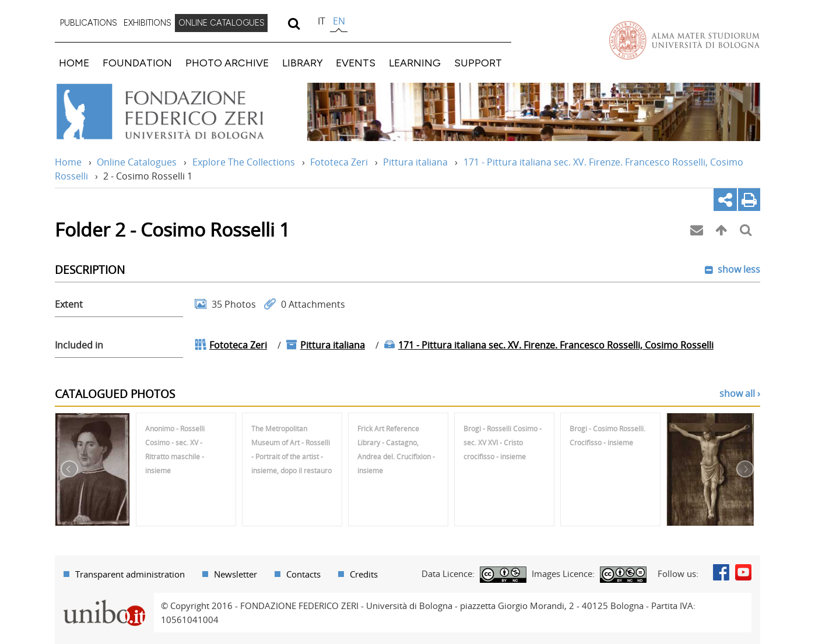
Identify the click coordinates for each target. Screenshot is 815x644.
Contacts (303, 574)
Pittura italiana (415, 162)
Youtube (743, 572)
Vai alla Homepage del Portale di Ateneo (684, 40)
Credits (364, 574)
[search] (294, 23)
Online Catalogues (137, 162)
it (322, 21)
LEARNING (415, 63)
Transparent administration (130, 574)
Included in (79, 345)
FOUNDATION (137, 63)
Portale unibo (104, 600)
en (339, 21)
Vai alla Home (175, 112)
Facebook (721, 572)
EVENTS (356, 63)
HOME (74, 63)
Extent (69, 304)
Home (68, 162)
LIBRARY (303, 63)
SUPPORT (478, 63)
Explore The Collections (244, 162)
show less (738, 269)
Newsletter (236, 574)
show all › (740, 393)
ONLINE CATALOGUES (222, 23)
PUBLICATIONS (89, 23)
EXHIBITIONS (147, 23)
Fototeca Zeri (339, 162)
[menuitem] (89, 23)
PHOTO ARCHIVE (227, 63)
